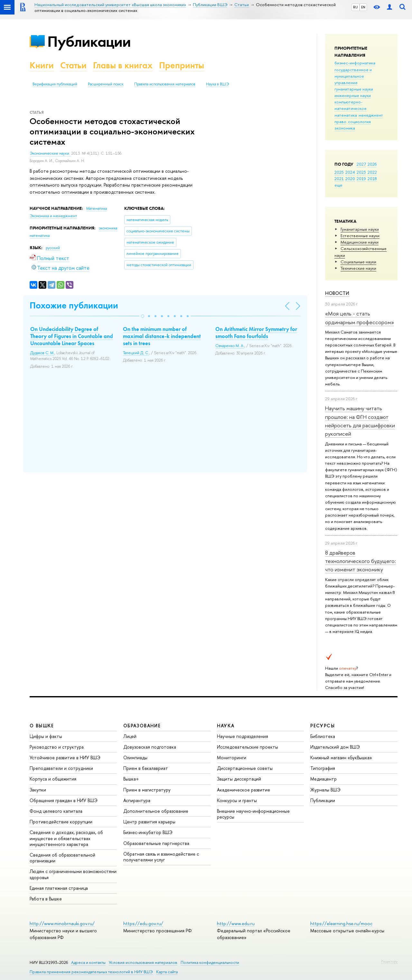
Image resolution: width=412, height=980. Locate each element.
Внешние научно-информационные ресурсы (253, 814)
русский (53, 248)
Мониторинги (232, 757)
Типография (323, 768)
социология (359, 121)
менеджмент (371, 115)
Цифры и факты (46, 736)
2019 (361, 179)
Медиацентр (323, 779)
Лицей (130, 736)
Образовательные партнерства (156, 843)
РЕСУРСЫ (323, 726)
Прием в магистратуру (147, 790)
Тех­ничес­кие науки (358, 268)
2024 (350, 172)
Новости (337, 293)
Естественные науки (360, 236)
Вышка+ (131, 779)
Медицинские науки (360, 242)
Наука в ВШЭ (217, 84)
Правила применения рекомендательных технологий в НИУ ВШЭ (91, 972)
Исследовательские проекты (248, 747)
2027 (361, 164)
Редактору (389, 961)
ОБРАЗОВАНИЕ (142, 726)
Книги (42, 65)
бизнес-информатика (355, 63)
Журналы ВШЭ (325, 790)
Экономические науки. (50, 153)
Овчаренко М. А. (230, 346)
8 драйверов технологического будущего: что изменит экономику (360, 561)
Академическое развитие (243, 790)
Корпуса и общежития (53, 779)
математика (346, 115)
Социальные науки (358, 262)
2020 (350, 179)
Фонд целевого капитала (56, 811)
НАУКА (226, 726)
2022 (372, 172)
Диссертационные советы (245, 768)
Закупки (38, 790)
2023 (361, 172)
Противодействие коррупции (61, 822)
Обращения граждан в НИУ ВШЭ (64, 800)
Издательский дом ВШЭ (335, 747)
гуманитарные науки (354, 89)
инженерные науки (353, 95)
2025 (339, 172)
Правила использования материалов (165, 84)
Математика (97, 209)
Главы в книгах (123, 65)
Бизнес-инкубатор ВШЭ (148, 832)
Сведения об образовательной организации (62, 858)
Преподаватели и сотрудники (61, 768)
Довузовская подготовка (150, 747)
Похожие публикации (74, 305)
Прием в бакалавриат (146, 768)
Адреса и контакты (88, 962)
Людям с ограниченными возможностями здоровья (73, 874)
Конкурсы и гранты (237, 800)
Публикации (89, 41)
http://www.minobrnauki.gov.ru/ (62, 923)
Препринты (182, 65)
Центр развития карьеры (149, 822)
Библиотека (323, 736)
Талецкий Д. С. (136, 353)
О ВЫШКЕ (42, 726)
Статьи (73, 65)
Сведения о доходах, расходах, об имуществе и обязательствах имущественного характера (66, 838)
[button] (143, 316)
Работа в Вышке (46, 899)
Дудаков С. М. (42, 353)
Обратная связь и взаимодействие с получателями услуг (161, 857)
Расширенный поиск (106, 84)
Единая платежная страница (59, 888)
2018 (372, 179)
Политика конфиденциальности (210, 962)
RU (356, 7)
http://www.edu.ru (236, 923)
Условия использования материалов (143, 962)
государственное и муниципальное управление (353, 76)
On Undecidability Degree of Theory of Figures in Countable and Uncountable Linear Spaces (72, 336)
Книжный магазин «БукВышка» (341, 757)
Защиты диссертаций (239, 779)
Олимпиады (135, 757)
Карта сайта (167, 972)
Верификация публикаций (55, 84)
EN (363, 7)
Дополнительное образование (156, 811)
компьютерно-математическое (351, 105)
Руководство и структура (57, 747)
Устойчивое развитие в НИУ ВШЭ (65, 757)
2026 (372, 164)
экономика (345, 128)
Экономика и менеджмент (53, 216)
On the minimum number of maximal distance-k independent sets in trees (162, 336)
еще (338, 185)
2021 (339, 179)
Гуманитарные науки (360, 229)
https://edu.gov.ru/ (143, 923)
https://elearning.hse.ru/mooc (341, 923)
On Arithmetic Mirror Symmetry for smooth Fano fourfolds (256, 333)
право (340, 121)
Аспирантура (137, 800)
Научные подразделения (243, 736)
